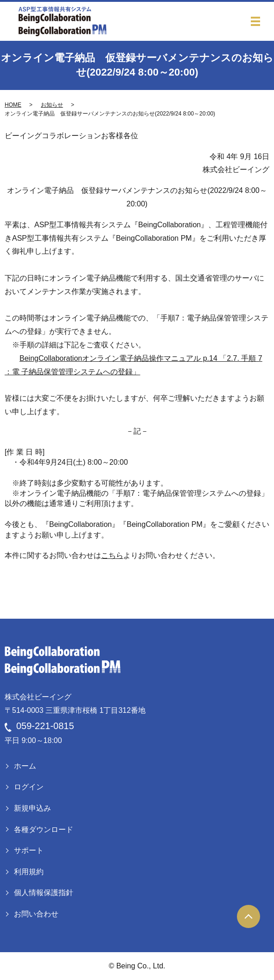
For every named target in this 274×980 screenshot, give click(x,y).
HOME (13, 105)
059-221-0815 (45, 726)
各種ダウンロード (44, 829)
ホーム (25, 766)
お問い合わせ (36, 914)
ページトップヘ (249, 916)
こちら (112, 555)
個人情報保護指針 (44, 893)
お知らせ (52, 105)
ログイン (29, 787)
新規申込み (32, 808)
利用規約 (29, 872)
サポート (29, 850)
